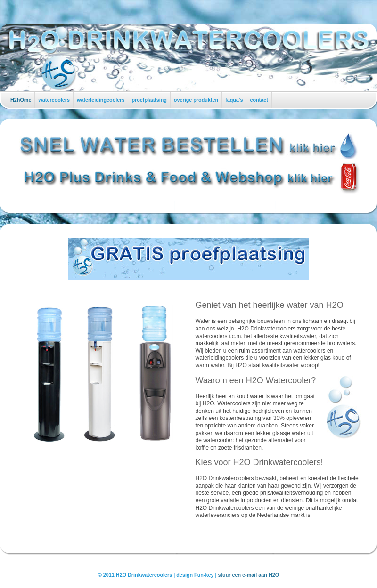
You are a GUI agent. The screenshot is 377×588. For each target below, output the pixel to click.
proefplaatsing (149, 100)
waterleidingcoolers (101, 100)
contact (259, 100)
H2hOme (21, 100)
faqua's (234, 100)
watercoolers (54, 100)
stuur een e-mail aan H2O (249, 575)
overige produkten (196, 100)
